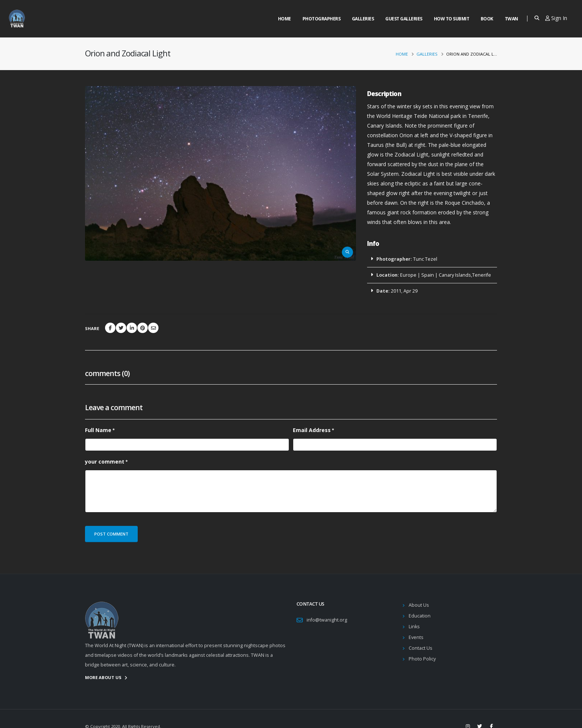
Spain (428, 275)
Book (487, 19)
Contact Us (421, 648)
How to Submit (452, 19)
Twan (511, 19)
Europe (408, 275)
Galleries (363, 19)
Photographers (322, 19)
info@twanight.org (327, 620)
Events (416, 637)
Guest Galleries (404, 19)
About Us (419, 605)
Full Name (98, 430)
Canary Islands (455, 275)
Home (285, 19)
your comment (105, 462)
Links (414, 627)
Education (420, 616)
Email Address (312, 430)
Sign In (556, 18)
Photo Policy (422, 659)
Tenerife (482, 275)
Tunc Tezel (425, 259)
